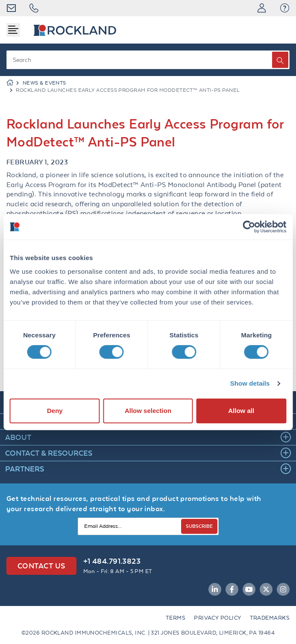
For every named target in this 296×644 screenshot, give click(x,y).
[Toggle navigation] (13, 30)
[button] (285, 8)
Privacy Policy (217, 618)
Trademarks (270, 618)
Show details (250, 383)
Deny (55, 411)
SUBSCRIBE (199, 526)
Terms (176, 618)
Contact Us (41, 566)
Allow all (241, 411)
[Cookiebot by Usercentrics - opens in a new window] (249, 227)
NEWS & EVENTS (44, 83)
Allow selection (148, 411)
